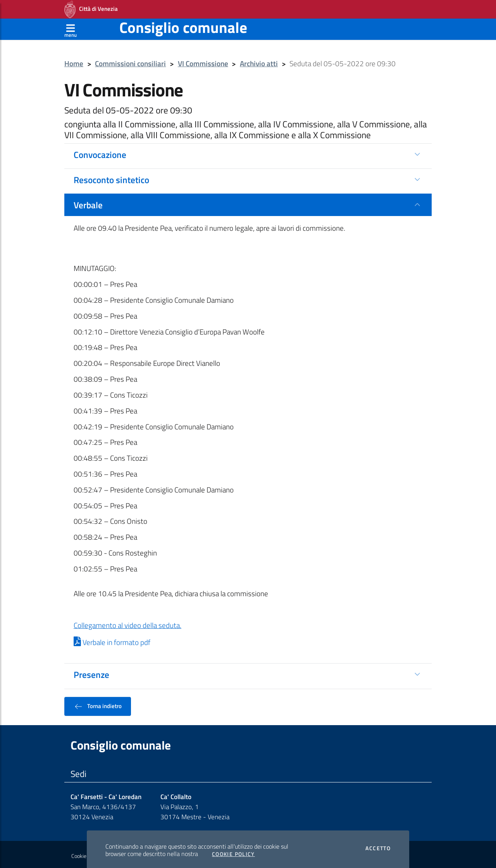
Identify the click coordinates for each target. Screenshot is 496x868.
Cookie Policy (233, 852)
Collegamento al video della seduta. (127, 623)
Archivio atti (259, 61)
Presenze (91, 672)
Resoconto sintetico (111, 177)
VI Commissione (203, 61)
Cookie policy (86, 854)
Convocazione (100, 152)
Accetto (378, 846)
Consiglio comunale (183, 25)
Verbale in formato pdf (112, 640)
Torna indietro (98, 704)
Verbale (88, 202)
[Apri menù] (71, 27)
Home (74, 61)
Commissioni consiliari (130, 61)
